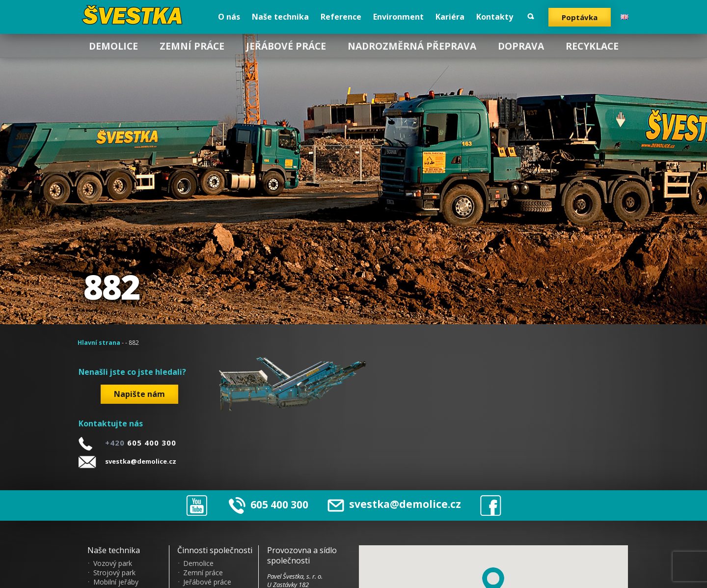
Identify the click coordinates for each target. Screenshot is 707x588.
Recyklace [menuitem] (592, 46)
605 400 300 (279, 504)
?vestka (134, 15)
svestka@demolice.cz (141, 461)
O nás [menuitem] (229, 17)
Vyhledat (531, 16)
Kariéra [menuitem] (450, 17)
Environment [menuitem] (398, 17)
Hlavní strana (99, 343)
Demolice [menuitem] (113, 46)
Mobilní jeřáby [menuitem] (116, 582)
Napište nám (139, 394)
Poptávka (580, 17)
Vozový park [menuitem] (113, 563)
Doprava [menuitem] (521, 46)
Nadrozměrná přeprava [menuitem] (412, 46)
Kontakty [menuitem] (495, 17)
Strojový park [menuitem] (114, 573)
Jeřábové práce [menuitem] (286, 46)
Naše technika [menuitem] (280, 17)
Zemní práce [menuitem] (192, 46)
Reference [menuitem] (341, 17)
